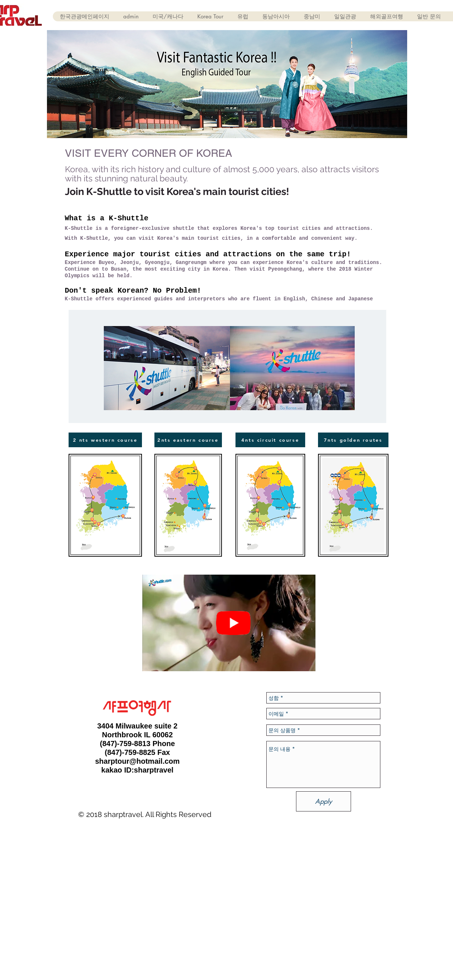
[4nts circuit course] (270, 440)
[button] (168, 16)
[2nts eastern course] (188, 440)
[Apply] (324, 801)
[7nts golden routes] (353, 440)
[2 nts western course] (105, 440)
